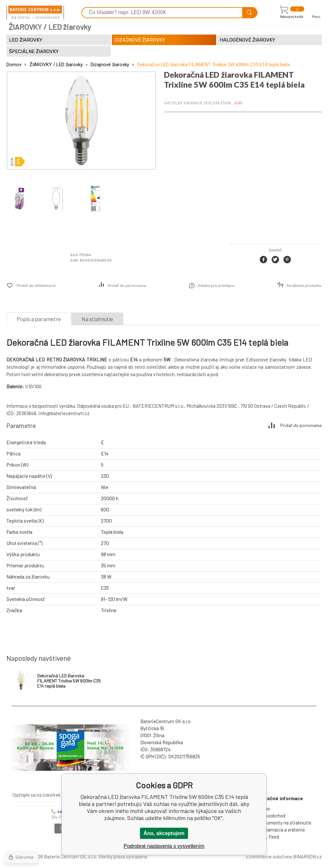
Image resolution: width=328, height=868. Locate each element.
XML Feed (269, 837)
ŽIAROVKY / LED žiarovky (56, 65)
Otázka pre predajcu (216, 286)
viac (239, 102)
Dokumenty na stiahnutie (285, 823)
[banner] (35, 12)
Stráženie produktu (304, 286)
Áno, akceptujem (164, 833)
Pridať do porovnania (127, 286)
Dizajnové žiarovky (110, 65)
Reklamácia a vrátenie (282, 830)
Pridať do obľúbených (36, 286)
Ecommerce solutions (269, 856)
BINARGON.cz (307, 856)
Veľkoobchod (272, 816)
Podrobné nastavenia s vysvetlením (164, 846)
